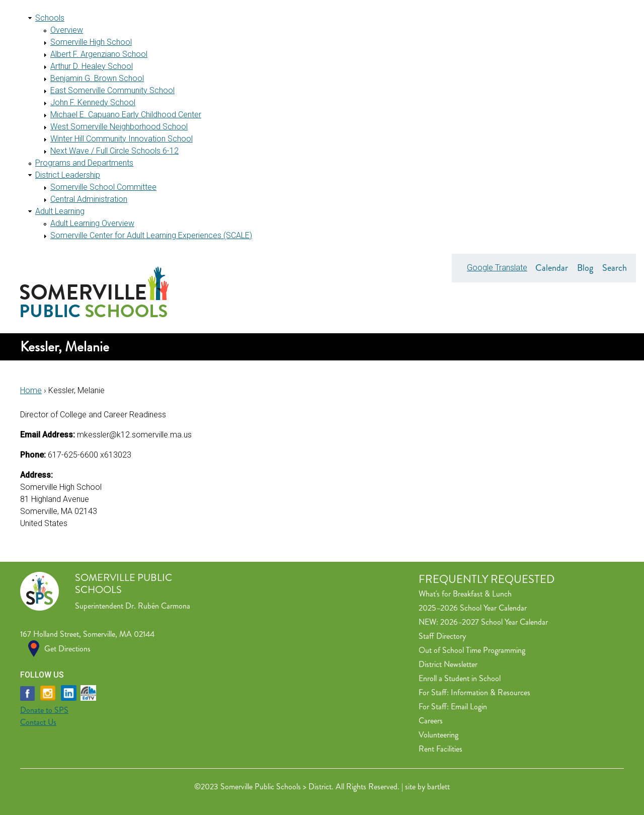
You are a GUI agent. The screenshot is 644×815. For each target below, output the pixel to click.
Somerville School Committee (103, 187)
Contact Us (38, 722)
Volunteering (438, 735)
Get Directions (67, 649)
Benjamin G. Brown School (97, 78)
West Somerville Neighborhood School (119, 127)
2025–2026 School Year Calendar (473, 608)
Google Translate (497, 268)
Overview (67, 30)
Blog (585, 268)
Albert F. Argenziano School (99, 54)
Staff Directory (442, 636)
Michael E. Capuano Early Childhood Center (126, 115)
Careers (431, 721)
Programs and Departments (84, 163)
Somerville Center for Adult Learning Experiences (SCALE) (151, 235)
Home (31, 390)
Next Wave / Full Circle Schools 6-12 (114, 151)
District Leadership (68, 175)
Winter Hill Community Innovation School (122, 139)
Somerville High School (91, 42)
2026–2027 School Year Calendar (494, 622)
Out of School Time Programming (472, 650)
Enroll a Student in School (460, 678)
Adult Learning (60, 211)
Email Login (469, 707)
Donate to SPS (44, 710)
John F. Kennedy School (93, 102)
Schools (50, 18)
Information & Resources (491, 692)
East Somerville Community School (112, 90)
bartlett (438, 787)
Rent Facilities (440, 749)
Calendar (552, 268)
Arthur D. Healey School (92, 66)
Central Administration (89, 199)
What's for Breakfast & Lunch (465, 594)
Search (615, 268)
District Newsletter (448, 664)
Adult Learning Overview (92, 223)
